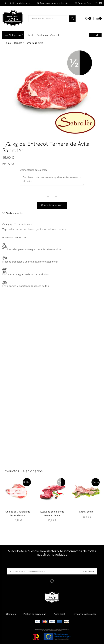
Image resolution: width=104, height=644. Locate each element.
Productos (42, 35)
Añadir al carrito (54, 205)
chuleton (32, 229)
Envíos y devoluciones (85, 614)
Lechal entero (86, 512)
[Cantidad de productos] (52, 196)
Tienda (95, 35)
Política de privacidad (35, 614)
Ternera (18, 43)
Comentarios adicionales (34, 170)
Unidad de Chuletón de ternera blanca (18, 514)
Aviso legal (60, 614)
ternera (62, 229)
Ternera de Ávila (34, 43)
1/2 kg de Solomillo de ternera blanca (52, 514)
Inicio (31, 35)
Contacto (55, 35)
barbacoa (20, 229)
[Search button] (72, 19)
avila (11, 229)
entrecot (42, 229)
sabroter (52, 229)
